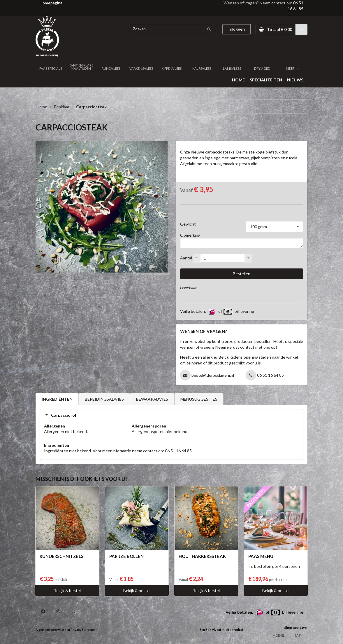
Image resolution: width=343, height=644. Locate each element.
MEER (292, 68)
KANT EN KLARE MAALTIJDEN (81, 67)
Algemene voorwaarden (53, 630)
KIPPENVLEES (171, 68)
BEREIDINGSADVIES (104, 399)
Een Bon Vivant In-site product (221, 630)
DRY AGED (262, 68)
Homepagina (51, 3)
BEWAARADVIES (152, 399)
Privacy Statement (84, 630)
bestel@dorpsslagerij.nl (213, 375)
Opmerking (190, 235)
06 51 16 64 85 (270, 375)
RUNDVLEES (111, 68)
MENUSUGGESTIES (199, 399)
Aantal (186, 258)
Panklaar (62, 107)
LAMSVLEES (232, 68)
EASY (298, 635)
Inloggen (237, 29)
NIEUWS (295, 80)
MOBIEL (279, 635)
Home (42, 107)
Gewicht (188, 224)
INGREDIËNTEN (57, 399)
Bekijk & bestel (67, 590)
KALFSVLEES (202, 68)
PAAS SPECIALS (51, 68)
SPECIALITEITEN (266, 80)
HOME (238, 80)
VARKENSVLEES (141, 68)
